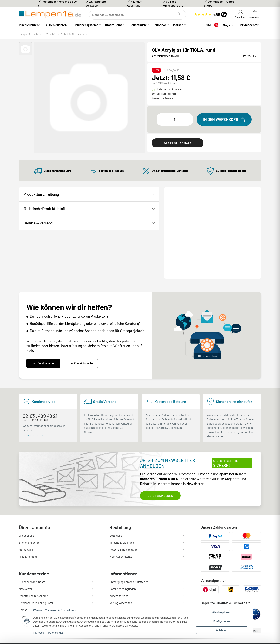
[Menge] (175, 119)
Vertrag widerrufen (121, 555)
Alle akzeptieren (222, 612)
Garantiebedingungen (123, 541)
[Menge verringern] (161, 119)
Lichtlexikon (26, 569)
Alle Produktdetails (177, 143)
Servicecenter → (33, 389)
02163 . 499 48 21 (40, 370)
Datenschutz (56, 633)
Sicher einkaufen (29, 496)
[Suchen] (138, 15)
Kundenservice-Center (33, 534)
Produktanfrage (214, 215)
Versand (173, 83)
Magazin (228, 25)
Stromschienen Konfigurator (36, 555)
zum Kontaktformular (81, 317)
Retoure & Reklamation (123, 503)
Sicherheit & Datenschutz (125, 569)
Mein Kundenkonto (121, 510)
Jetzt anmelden (160, 449)
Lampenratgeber (29, 562)
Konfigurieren (222, 621)
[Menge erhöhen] (188, 119)
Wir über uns (26, 489)
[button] (25, 49)
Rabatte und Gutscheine (33, 548)
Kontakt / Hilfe (182, 215)
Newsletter (25, 541)
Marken (178, 25)
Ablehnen (222, 630)
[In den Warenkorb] (224, 119)
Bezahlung (116, 489)
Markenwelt (26, 503)
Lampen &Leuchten (30, 34)
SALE (212, 25)
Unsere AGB (117, 562)
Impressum (40, 633)
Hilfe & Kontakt (28, 510)
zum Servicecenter (44, 317)
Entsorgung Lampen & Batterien (129, 534)
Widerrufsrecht (119, 548)
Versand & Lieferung (122, 496)
